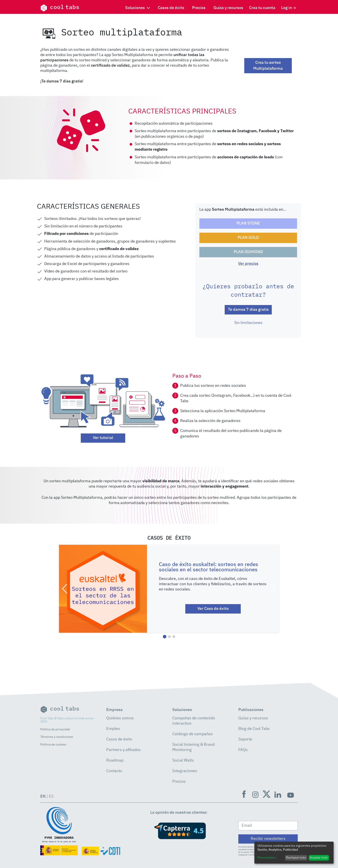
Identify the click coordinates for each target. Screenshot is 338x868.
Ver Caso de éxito (213, 609)
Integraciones (185, 771)
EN (43, 797)
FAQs (243, 750)
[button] (65, 589)
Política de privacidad (55, 729)
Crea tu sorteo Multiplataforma (268, 66)
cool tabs (60, 8)
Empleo (113, 729)
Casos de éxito (171, 8)
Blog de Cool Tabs (254, 729)
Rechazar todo (296, 858)
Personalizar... (268, 858)
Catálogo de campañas (193, 734)
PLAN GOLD (248, 238)
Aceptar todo (319, 858)
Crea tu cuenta (262, 8)
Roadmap (115, 760)
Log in (289, 8)
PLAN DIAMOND (248, 252)
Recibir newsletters (268, 839)
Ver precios (248, 264)
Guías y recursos (228, 8)
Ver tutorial (103, 438)
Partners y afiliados (123, 750)
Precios (199, 8)
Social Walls (183, 760)
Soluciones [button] (138, 8)
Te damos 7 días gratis (248, 310)
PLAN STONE (248, 223)
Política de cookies (53, 745)
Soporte (245, 739)
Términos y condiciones (57, 737)
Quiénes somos (120, 718)
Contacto (114, 771)
